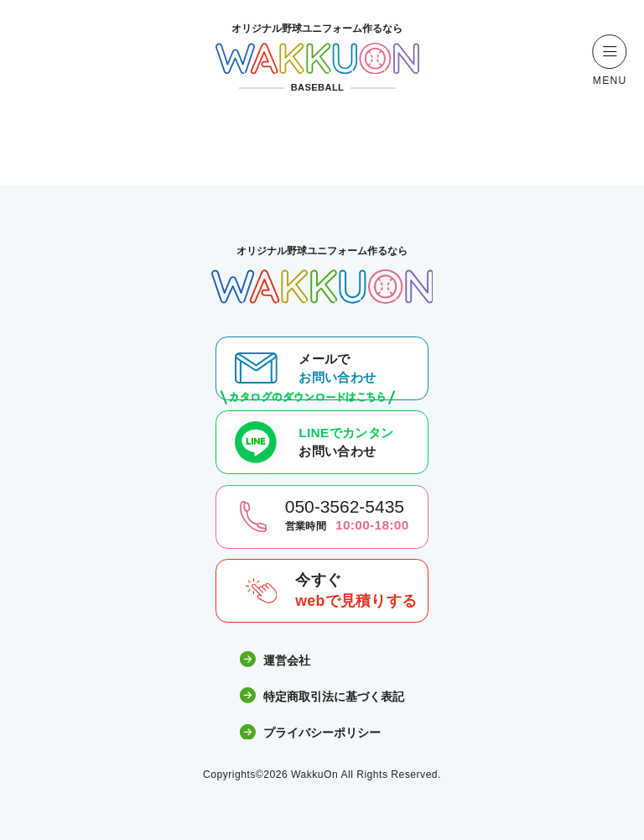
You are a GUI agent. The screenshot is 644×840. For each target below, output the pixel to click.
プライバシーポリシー (310, 733)
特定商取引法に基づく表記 (322, 696)
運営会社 (275, 660)
